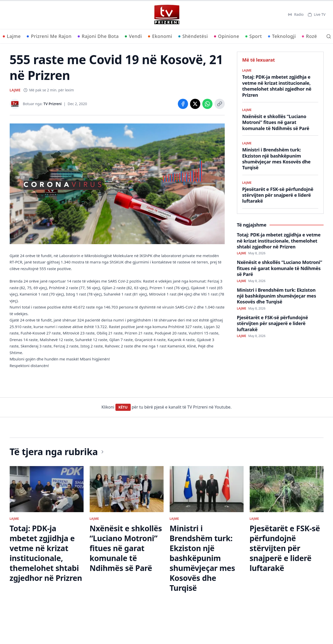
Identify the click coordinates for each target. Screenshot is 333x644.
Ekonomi (160, 36)
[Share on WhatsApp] (207, 104)
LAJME (15, 90)
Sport (254, 36)
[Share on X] (195, 104)
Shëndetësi (193, 36)
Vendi (133, 36)
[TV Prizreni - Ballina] (167, 15)
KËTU (123, 407)
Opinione (227, 36)
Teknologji (282, 36)
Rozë (309, 36)
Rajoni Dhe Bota (98, 36)
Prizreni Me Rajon (49, 36)
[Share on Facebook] (183, 104)
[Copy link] (220, 104)
